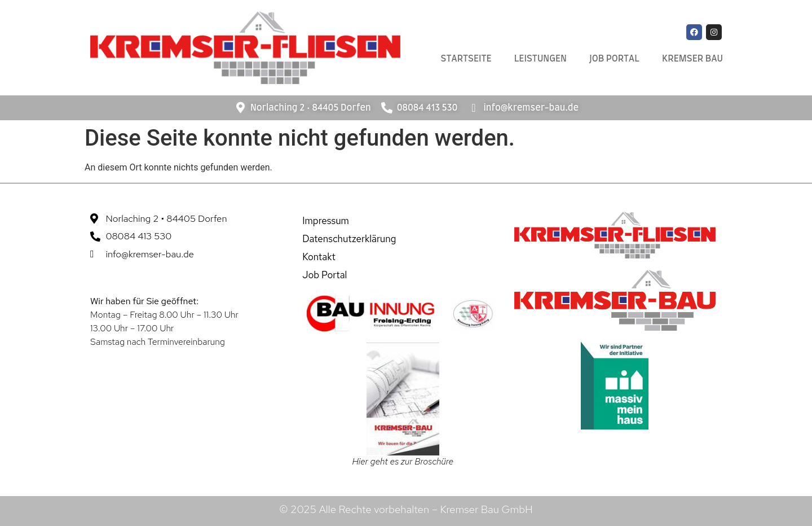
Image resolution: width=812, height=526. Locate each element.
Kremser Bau (692, 59)
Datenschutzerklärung (349, 239)
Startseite (466, 59)
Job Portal (614, 59)
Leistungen (540, 59)
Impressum (326, 221)
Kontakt (319, 257)
